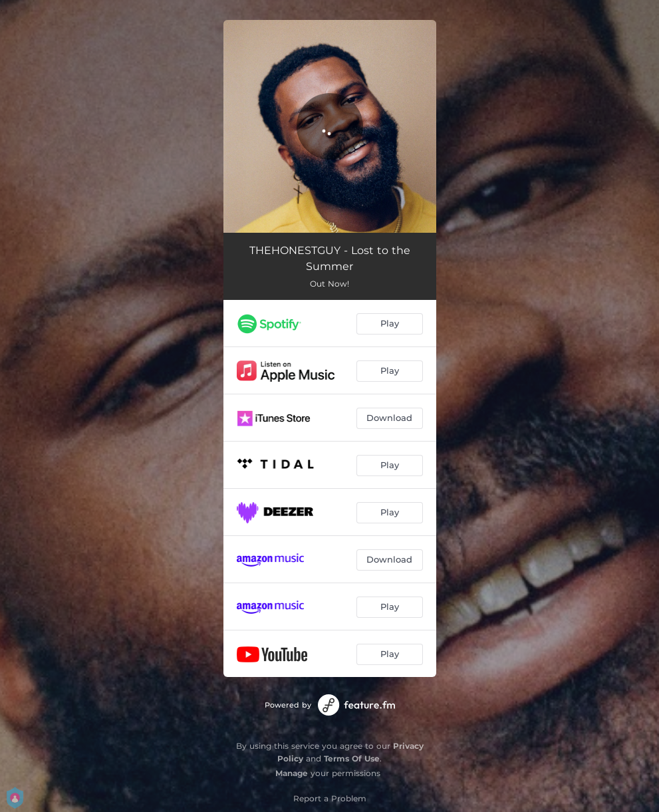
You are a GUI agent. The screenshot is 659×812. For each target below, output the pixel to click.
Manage (292, 773)
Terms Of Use (352, 758)
